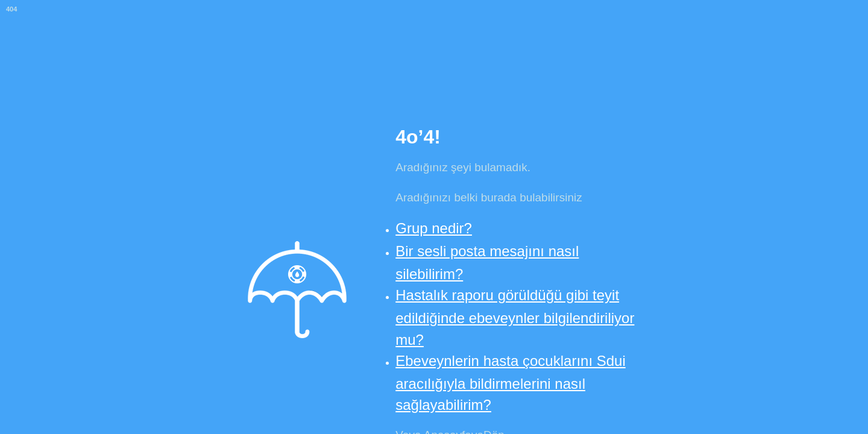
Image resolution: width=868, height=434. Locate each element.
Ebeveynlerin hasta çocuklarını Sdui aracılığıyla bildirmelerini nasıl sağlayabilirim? (511, 383)
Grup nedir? (434, 228)
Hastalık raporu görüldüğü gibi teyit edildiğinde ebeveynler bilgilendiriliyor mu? (515, 317)
